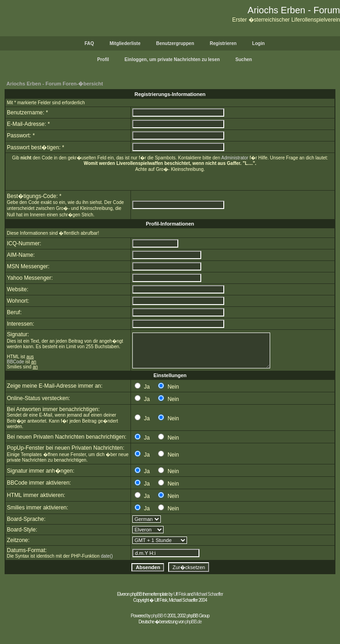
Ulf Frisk (180, 594)
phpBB (157, 616)
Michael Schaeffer (208, 594)
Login (258, 43)
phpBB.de (193, 622)
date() (107, 556)
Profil (103, 59)
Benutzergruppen (175, 43)
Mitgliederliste (125, 43)
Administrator (235, 158)
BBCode (15, 362)
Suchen (244, 59)
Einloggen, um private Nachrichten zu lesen (172, 59)
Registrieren (223, 43)
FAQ (89, 43)
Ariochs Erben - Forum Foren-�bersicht (55, 84)
